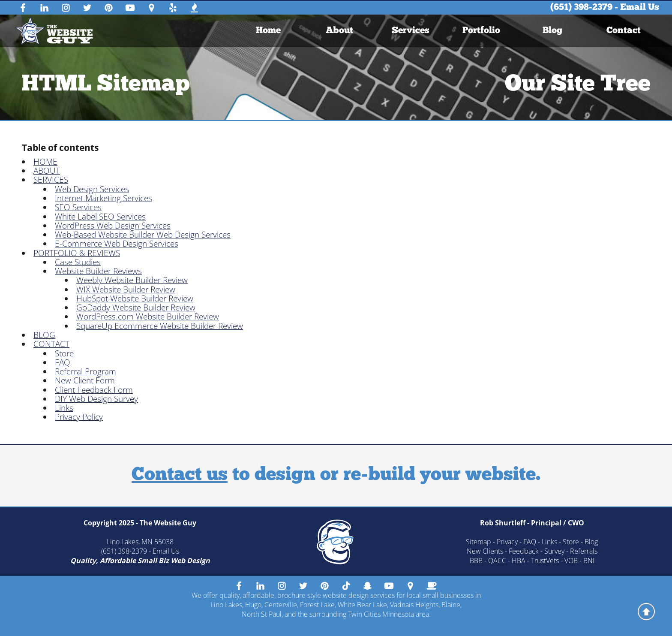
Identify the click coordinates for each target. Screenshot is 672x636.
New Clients (485, 551)
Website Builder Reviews (98, 271)
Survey (554, 551)
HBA (519, 561)
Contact (624, 31)
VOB (571, 561)
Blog (552, 31)
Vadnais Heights (414, 605)
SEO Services (78, 207)
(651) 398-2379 (581, 8)
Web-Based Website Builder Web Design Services (143, 235)
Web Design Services (92, 189)
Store (64, 353)
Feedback (524, 551)
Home (268, 31)
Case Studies (78, 262)
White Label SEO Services (100, 217)
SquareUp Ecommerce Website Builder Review (160, 326)
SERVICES (51, 180)
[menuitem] (268, 31)
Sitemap (478, 542)
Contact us (180, 475)
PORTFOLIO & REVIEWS (77, 253)
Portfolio (481, 31)
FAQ (63, 362)
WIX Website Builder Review (126, 289)
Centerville (281, 605)
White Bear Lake (362, 605)
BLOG (44, 335)
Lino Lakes (226, 605)
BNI (589, 561)
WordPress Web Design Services (113, 226)
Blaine (451, 605)
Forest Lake (317, 605)
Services (410, 31)
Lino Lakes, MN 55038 (140, 542)
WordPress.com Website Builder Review (148, 316)
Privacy (507, 542)
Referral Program (85, 371)
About (339, 31)
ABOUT (47, 171)
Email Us (640, 8)
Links (64, 408)
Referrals (584, 551)
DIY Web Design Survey (96, 399)
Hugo (253, 605)
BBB (476, 561)
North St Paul (262, 614)
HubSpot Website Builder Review (135, 298)
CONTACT (51, 344)
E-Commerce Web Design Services (117, 244)
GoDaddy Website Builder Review (136, 307)
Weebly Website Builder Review (132, 280)
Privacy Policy (79, 417)
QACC (497, 561)
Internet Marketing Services (103, 198)
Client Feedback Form (94, 390)
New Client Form (85, 380)
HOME (45, 162)
